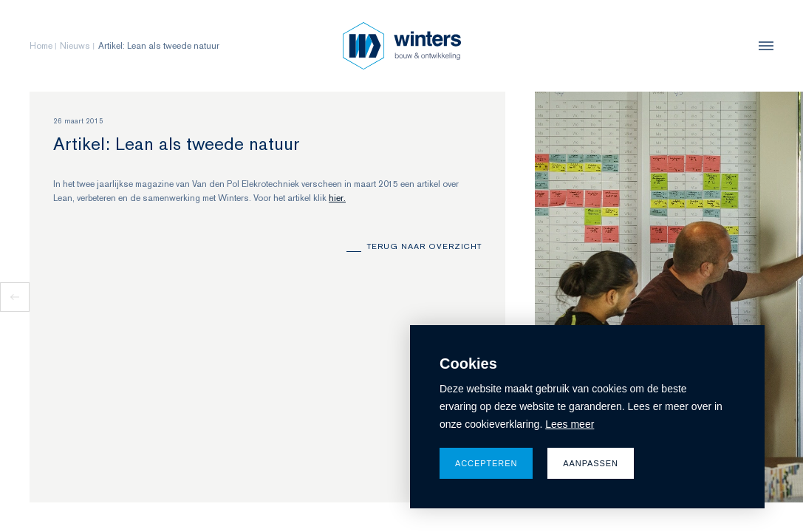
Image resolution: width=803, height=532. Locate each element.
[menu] (762, 46)
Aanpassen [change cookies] (591, 463)
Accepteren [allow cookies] (486, 463)
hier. (337, 198)
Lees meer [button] (570, 424)
